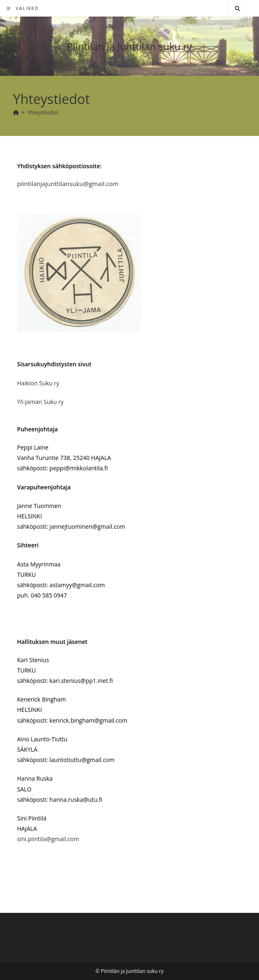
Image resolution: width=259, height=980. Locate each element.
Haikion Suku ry (38, 383)
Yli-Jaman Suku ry (40, 402)
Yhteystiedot (43, 112)
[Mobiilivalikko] (23, 8)
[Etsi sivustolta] (237, 9)
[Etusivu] (16, 112)
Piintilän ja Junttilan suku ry (130, 46)
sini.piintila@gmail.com (48, 839)
